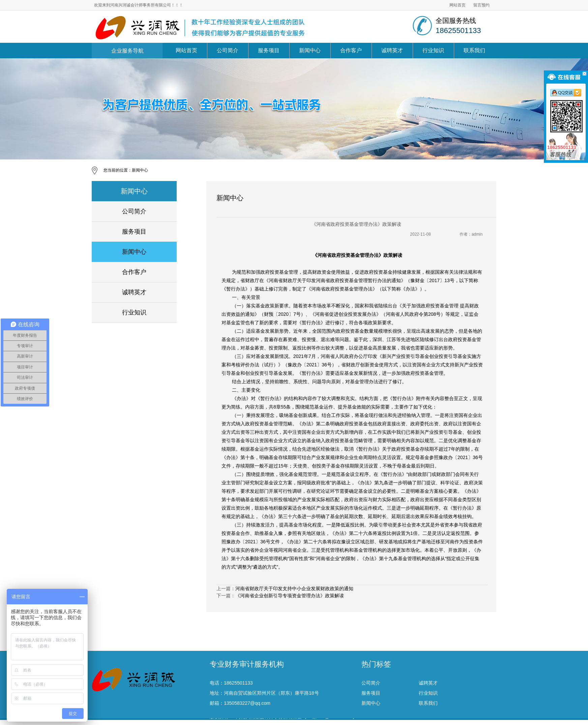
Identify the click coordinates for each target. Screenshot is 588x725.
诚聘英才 (392, 50)
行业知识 (433, 50)
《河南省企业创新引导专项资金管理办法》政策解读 (290, 596)
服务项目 (269, 50)
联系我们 (474, 50)
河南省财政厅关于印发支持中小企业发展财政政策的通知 (294, 588)
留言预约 (481, 5)
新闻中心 (310, 50)
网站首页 (458, 5)
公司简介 (228, 50)
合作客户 (351, 50)
